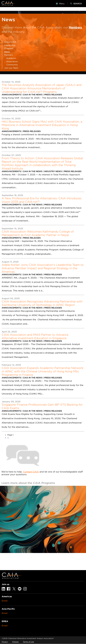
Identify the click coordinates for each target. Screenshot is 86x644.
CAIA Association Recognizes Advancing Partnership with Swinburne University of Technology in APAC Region (42, 303)
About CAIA (10, 42)
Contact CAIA (31, 472)
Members (75, 27)
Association (12, 61)
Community (12, 65)
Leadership (10, 45)
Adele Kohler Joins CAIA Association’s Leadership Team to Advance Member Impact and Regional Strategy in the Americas (43, 268)
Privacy (5, 642)
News (7, 52)
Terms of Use (28, 642)
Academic (11, 58)
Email (5, 601)
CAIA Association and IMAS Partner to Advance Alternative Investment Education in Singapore (35, 336)
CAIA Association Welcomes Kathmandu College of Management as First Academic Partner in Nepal (38, 233)
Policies (15, 642)
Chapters (9, 48)
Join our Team (11, 68)
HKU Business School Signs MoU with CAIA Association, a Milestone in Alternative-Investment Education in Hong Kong (42, 125)
